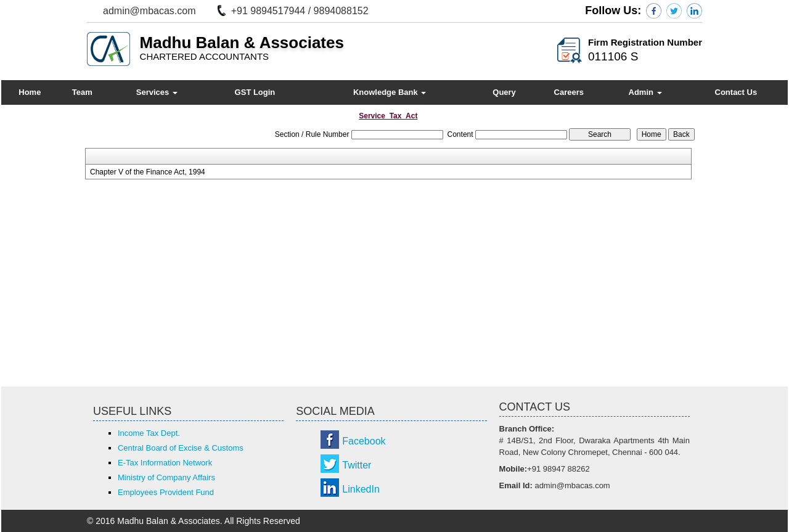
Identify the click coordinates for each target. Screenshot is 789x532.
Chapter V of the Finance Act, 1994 (148, 172)
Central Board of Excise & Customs (181, 448)
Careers (569, 92)
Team (82, 92)
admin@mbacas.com (149, 11)
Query (504, 92)
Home (30, 92)
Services (157, 92)
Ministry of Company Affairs (166, 477)
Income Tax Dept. (149, 433)
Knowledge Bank (390, 92)
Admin (645, 92)
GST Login (255, 92)
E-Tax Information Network (165, 463)
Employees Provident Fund (166, 492)
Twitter (357, 465)
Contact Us (736, 92)
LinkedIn (361, 489)
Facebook (364, 441)
